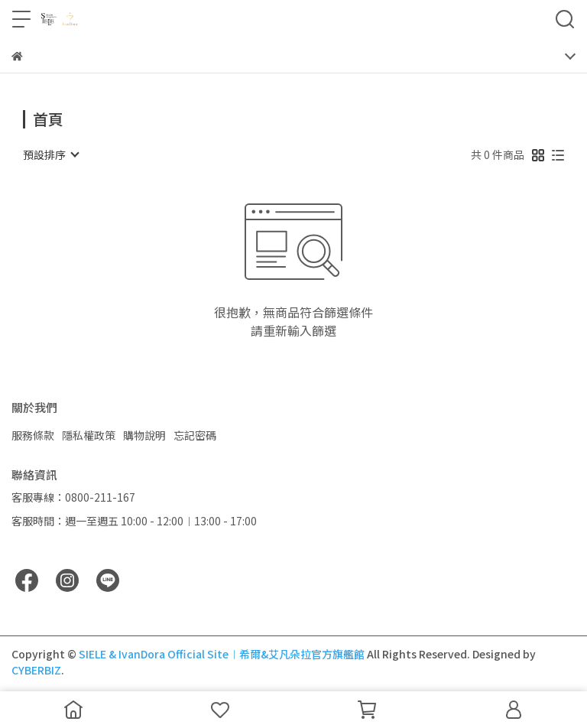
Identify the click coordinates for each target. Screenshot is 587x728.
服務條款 (33, 435)
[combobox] (50, 154)
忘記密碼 (195, 435)
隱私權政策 (89, 435)
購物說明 (144, 435)
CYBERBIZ (36, 670)
